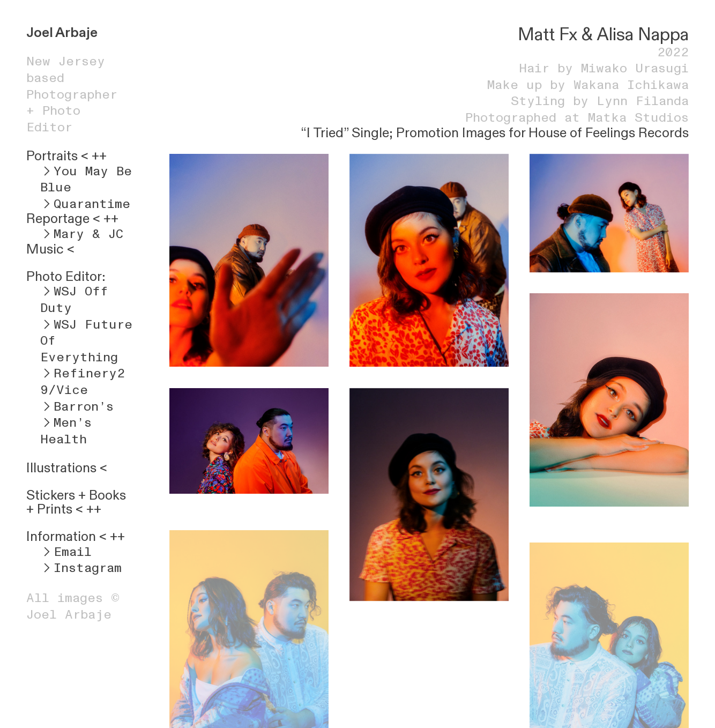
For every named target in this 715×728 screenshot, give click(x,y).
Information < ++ (76, 537)
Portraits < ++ (66, 156)
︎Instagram (81, 568)
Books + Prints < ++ (76, 502)
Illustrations (61, 468)
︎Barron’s (77, 407)
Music (45, 249)
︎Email (66, 552)
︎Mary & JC (82, 234)
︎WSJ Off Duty (74, 300)
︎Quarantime (85, 204)
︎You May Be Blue (86, 180)
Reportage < (63, 219)
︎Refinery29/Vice (83, 382)
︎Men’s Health (66, 431)
